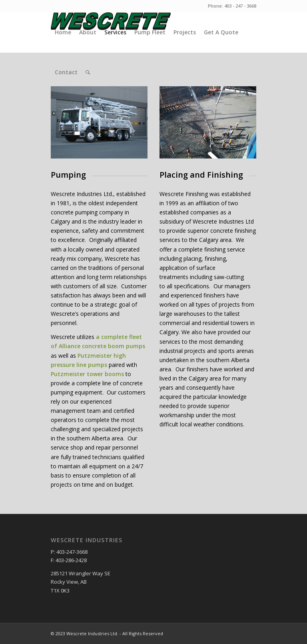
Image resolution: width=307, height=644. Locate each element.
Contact (66, 72)
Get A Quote (221, 32)
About (88, 32)
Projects (185, 32)
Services (115, 32)
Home (63, 32)
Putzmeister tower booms (87, 374)
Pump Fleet (150, 32)
